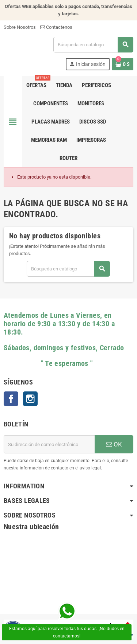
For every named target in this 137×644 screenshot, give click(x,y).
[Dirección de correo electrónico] (49, 444)
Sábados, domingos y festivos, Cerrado (64, 348)
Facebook (11, 399)
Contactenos (56, 27)
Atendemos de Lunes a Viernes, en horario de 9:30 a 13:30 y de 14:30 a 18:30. (59, 324)
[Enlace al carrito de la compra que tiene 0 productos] (123, 64)
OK (114, 444)
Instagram (30, 399)
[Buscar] (93, 45)
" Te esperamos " (48, 364)
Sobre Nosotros (20, 27)
